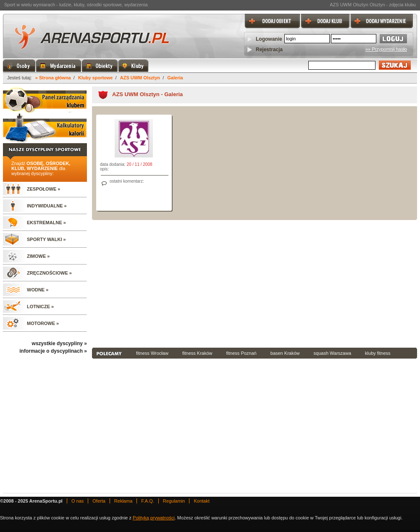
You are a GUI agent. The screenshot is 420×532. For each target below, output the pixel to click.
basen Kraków (285, 353)
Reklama (123, 501)
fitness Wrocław (152, 353)
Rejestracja (269, 50)
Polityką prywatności (154, 518)
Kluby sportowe (96, 78)
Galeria (175, 78)
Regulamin (174, 501)
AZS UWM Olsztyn (140, 78)
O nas (77, 501)
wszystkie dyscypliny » (59, 343)
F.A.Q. (148, 501)
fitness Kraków (197, 353)
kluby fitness (378, 353)
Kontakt (201, 501)
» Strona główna (53, 78)
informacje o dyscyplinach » (53, 351)
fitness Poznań (241, 353)
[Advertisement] (212, 283)
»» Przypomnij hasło (386, 49)
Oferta (99, 501)
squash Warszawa (332, 353)
